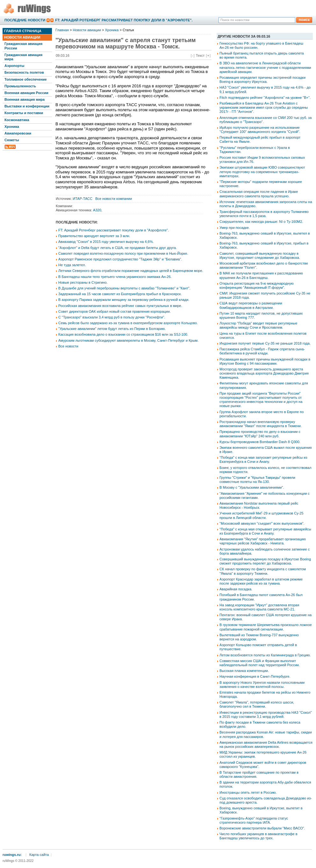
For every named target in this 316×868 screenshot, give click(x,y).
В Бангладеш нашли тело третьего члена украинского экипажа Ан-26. (115, 277)
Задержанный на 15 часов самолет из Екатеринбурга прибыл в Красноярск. (120, 294)
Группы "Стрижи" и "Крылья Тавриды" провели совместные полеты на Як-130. (257, 480)
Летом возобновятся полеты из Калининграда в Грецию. (265, 655)
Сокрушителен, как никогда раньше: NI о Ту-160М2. (261, 222)
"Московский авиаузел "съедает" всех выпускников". (262, 523)
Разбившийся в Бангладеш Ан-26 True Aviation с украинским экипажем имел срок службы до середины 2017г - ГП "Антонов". (264, 107)
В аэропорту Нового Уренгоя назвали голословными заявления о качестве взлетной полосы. (262, 685)
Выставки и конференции (27, 106)
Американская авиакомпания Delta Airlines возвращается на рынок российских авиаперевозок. (266, 744)
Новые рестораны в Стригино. (83, 282)
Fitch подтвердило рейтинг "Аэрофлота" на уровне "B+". (265, 98)
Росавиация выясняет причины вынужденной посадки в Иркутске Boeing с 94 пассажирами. (265, 361)
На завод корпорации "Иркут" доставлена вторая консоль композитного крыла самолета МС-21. (259, 607)
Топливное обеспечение (26, 79)
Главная (62, 30)
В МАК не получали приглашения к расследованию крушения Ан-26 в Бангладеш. (261, 275)
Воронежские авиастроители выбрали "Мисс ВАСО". (262, 828)
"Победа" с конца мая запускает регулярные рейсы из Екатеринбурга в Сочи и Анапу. (263, 460)
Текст (200, 55)
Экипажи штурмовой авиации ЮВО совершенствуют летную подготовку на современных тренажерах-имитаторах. (262, 171)
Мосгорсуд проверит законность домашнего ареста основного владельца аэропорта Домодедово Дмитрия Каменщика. (264, 373)
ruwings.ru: (12, 855)
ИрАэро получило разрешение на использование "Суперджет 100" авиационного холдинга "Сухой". (260, 130)
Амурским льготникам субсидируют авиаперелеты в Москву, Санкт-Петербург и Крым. (128, 340)
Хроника (12, 127)
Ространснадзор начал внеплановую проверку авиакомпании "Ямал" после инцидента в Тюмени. (261, 424)
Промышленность (20, 86)
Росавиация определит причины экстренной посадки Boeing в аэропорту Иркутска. (262, 80)
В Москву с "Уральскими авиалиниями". (252, 487)
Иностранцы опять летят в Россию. (248, 792)
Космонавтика (17, 120)
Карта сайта (39, 855)
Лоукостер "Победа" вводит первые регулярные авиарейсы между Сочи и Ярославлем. (258, 325)
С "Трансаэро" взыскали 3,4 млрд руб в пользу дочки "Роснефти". (112, 317)
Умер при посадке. (235, 228)
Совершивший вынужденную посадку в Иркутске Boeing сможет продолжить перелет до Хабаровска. (265, 561)
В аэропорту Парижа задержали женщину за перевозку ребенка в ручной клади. (124, 300)
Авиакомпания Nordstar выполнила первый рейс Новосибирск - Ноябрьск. (259, 505)
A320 (97, 210)
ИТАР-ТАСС (83, 199)
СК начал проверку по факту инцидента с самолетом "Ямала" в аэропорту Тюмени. (263, 571)
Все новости (68, 346)
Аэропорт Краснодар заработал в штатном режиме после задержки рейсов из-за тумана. (261, 581)
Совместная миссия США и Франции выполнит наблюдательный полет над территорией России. (260, 663)
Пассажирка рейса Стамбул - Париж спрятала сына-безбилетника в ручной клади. (262, 351)
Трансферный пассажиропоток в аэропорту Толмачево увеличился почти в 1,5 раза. (264, 214)
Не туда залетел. (72, 265)
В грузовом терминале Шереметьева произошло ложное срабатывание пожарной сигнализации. (266, 627)
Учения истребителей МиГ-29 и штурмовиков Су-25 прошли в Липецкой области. (262, 515)
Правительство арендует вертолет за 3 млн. (94, 236)
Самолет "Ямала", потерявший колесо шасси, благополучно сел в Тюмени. (257, 704)
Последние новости (25, 20)
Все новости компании (114, 199)
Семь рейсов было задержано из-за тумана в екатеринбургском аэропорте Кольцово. (128, 323)
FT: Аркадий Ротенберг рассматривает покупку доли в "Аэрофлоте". (124, 20)
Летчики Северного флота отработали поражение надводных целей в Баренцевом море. (131, 271)
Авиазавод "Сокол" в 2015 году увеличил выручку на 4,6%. (106, 242)
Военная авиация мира (25, 99)
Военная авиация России (26, 93)
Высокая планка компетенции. (244, 671)
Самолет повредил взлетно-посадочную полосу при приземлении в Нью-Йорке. (123, 253)
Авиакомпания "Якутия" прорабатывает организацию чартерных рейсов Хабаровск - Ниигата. (263, 541)
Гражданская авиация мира (23, 57)
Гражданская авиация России (23, 46)
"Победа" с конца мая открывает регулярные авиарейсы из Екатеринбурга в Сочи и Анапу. (265, 531)
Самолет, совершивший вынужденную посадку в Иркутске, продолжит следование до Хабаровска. (260, 255)
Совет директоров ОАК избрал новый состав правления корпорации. (115, 311)
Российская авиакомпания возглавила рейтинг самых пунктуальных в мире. (120, 306)
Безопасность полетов (24, 72)
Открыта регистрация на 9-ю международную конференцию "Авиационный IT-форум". (257, 285)
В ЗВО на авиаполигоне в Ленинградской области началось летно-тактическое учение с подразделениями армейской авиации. (265, 67)
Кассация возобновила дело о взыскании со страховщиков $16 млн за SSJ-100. (123, 334)
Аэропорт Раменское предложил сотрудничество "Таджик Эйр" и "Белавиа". (120, 259)
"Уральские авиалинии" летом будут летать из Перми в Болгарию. (112, 329)
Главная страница (23, 31)
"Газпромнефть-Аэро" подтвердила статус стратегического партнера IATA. (254, 820)
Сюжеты (12, 140)
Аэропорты (14, 66)
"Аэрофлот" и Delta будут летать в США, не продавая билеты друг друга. (118, 248)
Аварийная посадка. (236, 589)
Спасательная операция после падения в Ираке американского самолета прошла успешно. (259, 194)
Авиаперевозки (18, 133)
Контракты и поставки (24, 113)
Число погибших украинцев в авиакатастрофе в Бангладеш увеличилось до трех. (259, 836)
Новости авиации (22, 37)
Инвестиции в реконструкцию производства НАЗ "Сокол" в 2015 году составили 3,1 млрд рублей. (266, 715)
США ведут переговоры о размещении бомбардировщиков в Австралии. (251, 305)
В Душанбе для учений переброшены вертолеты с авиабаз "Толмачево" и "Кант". (124, 288)
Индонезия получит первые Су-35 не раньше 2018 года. (265, 343)
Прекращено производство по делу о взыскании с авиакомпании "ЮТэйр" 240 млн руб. (260, 434)
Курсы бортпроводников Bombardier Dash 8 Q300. (260, 442)
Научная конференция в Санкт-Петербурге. (255, 676)
